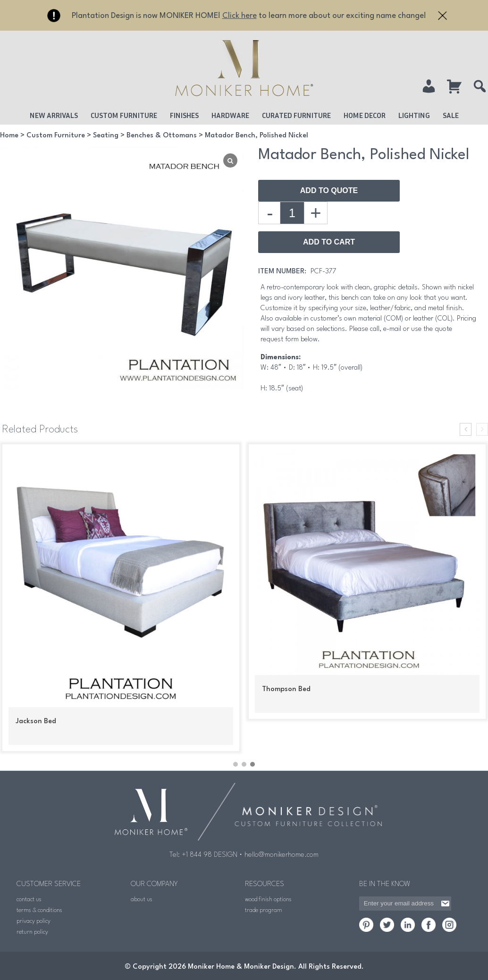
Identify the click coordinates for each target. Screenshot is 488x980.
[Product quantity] (292, 213)
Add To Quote (329, 190)
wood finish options (268, 898)
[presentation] (466, 429)
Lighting (414, 115)
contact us (29, 898)
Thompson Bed (286, 689)
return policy (32, 930)
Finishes (184, 115)
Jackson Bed (36, 722)
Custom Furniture (124, 115)
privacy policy (34, 919)
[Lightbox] (230, 161)
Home (9, 136)
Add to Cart (329, 242)
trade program (264, 908)
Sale (451, 115)
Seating (106, 136)
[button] (236, 763)
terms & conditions (39, 908)
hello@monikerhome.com (282, 853)
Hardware (230, 115)
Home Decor (365, 115)
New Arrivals (54, 115)
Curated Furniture (296, 115)
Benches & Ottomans (162, 136)
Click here (240, 16)
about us (142, 898)
